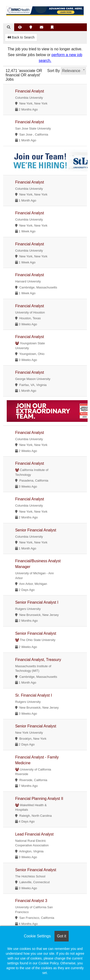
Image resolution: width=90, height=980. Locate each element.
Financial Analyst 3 (31, 901)
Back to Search (21, 37)
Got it (61, 936)
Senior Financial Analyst (36, 530)
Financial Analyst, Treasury (38, 660)
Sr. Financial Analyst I (33, 695)
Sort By (54, 71)
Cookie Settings (37, 936)
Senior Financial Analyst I (37, 602)
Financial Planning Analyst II (39, 799)
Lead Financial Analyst (34, 834)
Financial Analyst (30, 91)
